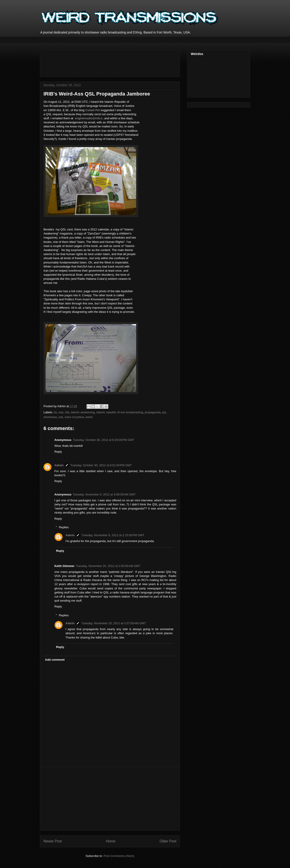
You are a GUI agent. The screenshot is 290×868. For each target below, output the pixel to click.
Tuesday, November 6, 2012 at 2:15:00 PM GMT (113, 535)
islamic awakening (83, 412)
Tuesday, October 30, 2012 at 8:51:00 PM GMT (101, 465)
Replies (64, 527)
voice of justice (74, 417)
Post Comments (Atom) (119, 856)
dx (56, 412)
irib (67, 412)
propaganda (153, 412)
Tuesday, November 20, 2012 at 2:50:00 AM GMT (108, 566)
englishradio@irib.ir (89, 118)
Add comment (55, 660)
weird (89, 417)
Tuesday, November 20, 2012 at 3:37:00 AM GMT (114, 623)
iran (61, 412)
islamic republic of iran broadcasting (120, 412)
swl (61, 417)
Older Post (168, 841)
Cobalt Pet (92, 110)
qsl (164, 412)
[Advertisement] (126, 62)
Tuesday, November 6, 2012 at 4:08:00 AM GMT (104, 494)
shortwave (50, 417)
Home (111, 841)
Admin (59, 465)
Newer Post (53, 841)
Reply (58, 452)
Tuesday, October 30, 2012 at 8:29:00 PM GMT (103, 440)
